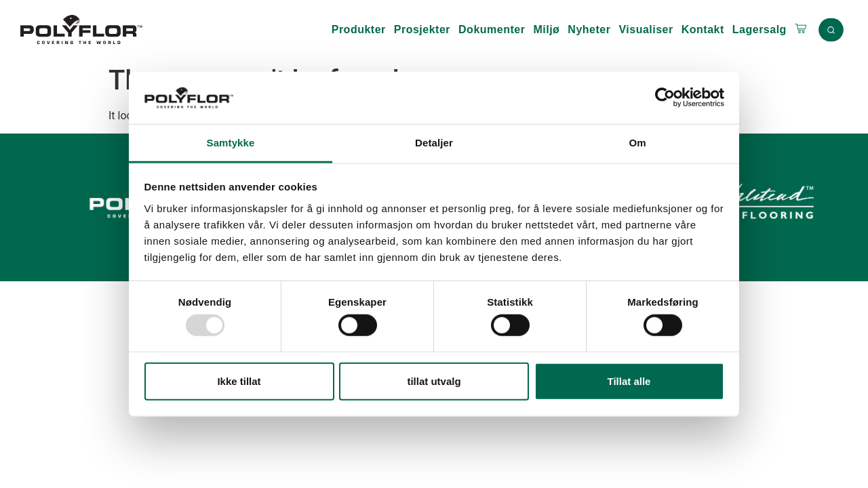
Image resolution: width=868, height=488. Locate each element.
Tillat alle (629, 381)
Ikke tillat (239, 381)
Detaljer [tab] (434, 143)
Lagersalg (759, 29)
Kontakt (703, 29)
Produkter (359, 29)
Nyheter (589, 29)
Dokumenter (492, 29)
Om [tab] (637, 143)
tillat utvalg (434, 381)
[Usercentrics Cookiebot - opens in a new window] (665, 98)
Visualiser (646, 29)
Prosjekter (422, 29)
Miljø (546, 29)
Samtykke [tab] (231, 143)
